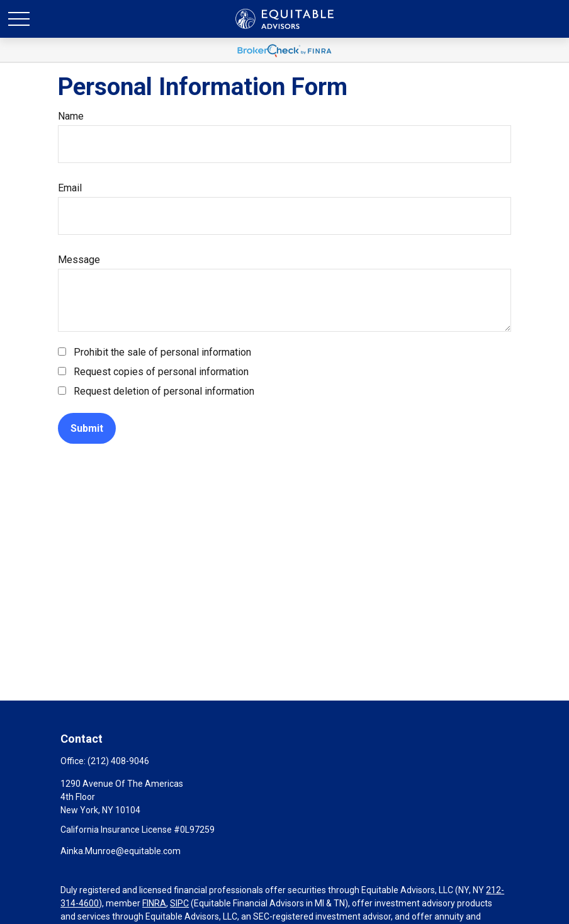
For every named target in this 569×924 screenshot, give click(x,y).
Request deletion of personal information (164, 391)
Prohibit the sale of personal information (162, 352)
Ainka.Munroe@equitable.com (121, 851)
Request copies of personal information (161, 372)
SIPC (179, 903)
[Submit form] (87, 428)
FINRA (154, 903)
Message (79, 260)
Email (70, 188)
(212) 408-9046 (118, 761)
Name (71, 116)
